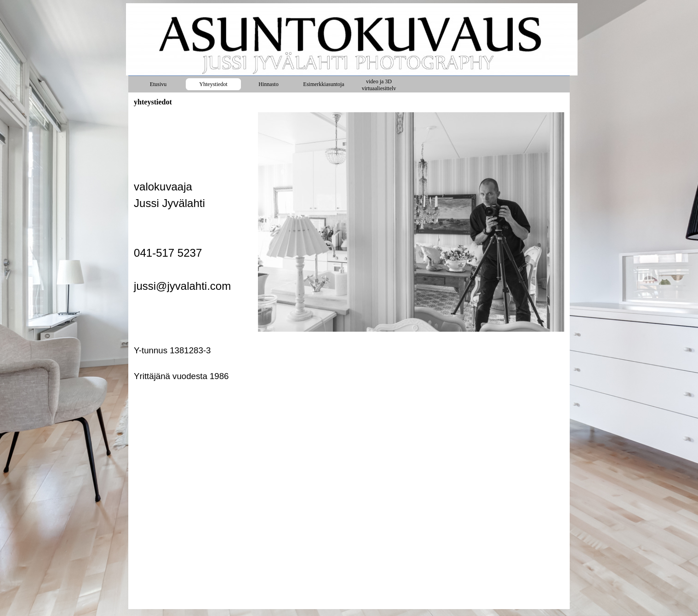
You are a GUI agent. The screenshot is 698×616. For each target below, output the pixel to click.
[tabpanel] (193, 248)
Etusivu (158, 84)
